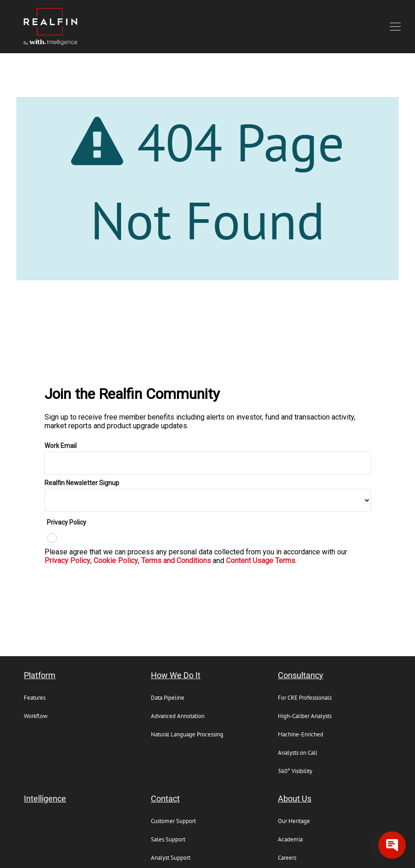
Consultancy (301, 675)
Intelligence (45, 799)
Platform (40, 675)
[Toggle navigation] (395, 27)
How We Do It (176, 675)
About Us (295, 799)
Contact (165, 799)
